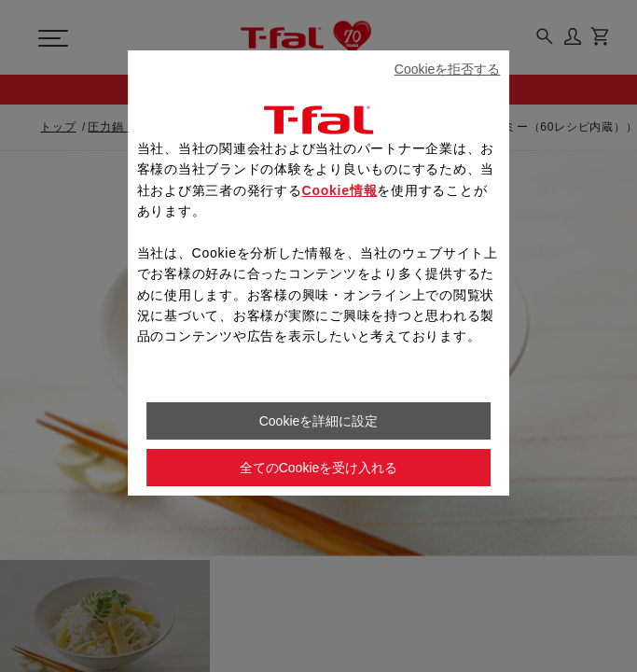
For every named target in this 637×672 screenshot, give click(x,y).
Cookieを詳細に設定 (319, 421)
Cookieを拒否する (448, 69)
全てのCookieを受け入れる (319, 468)
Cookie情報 (340, 190)
